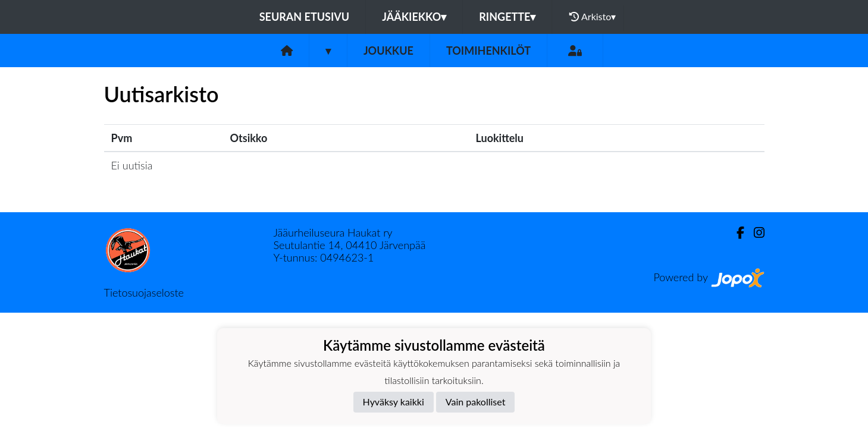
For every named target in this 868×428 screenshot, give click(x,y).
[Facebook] (736, 233)
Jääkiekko (414, 17)
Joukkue (388, 51)
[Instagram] (754, 233)
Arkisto (593, 17)
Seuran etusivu (305, 17)
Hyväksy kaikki (394, 402)
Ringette (507, 17)
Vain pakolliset (476, 402)
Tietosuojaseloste (144, 292)
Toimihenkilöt (488, 51)
